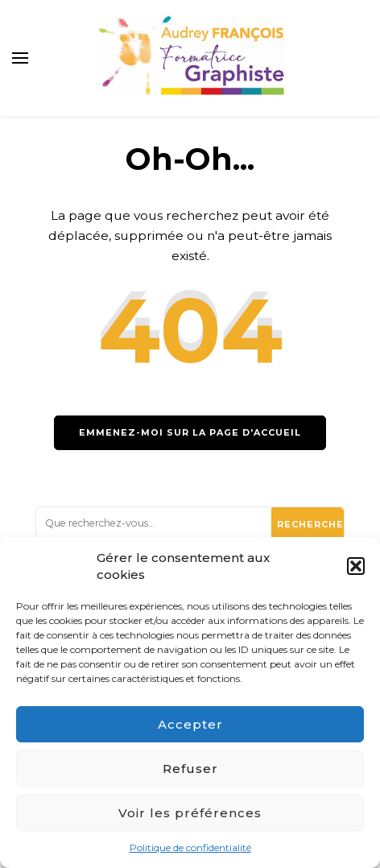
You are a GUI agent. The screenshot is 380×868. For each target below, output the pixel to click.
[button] (356, 566)
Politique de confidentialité (190, 847)
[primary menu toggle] (20, 58)
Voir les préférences (190, 813)
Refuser (190, 769)
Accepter (190, 724)
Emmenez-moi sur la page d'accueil (190, 432)
